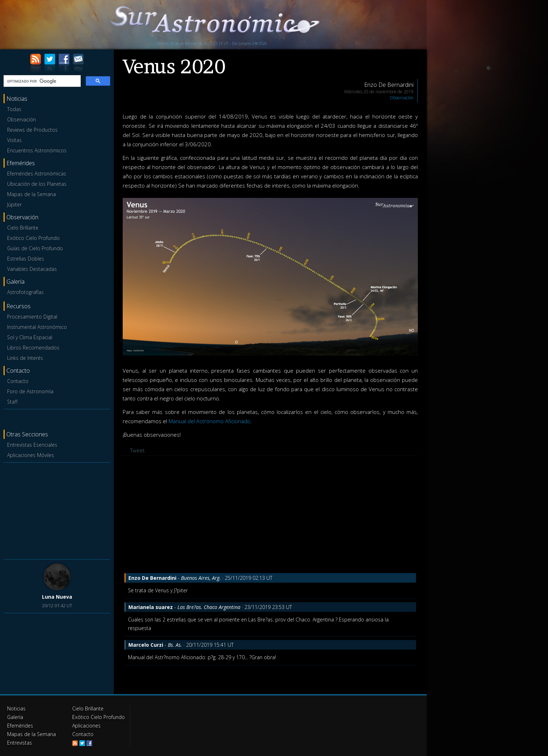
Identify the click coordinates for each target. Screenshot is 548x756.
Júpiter (14, 204)
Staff (12, 402)
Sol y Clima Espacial (30, 337)
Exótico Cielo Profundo (33, 238)
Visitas (14, 140)
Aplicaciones (86, 726)
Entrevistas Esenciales (32, 445)
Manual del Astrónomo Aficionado (209, 421)
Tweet (137, 450)
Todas (14, 109)
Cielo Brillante (23, 228)
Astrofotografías (25, 292)
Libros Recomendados (33, 348)
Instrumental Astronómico (37, 327)
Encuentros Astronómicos (37, 150)
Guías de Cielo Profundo (35, 248)
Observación (22, 119)
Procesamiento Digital (32, 317)
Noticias (16, 708)
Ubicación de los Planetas (37, 184)
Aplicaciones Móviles (31, 455)
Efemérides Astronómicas (37, 174)
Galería (15, 717)
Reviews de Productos (32, 130)
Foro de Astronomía (30, 391)
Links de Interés (25, 358)
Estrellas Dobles (26, 259)
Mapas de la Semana (31, 194)
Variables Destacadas (32, 269)
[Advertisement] (57, 510)
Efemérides (20, 726)
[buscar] (41, 81)
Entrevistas (20, 743)
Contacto (18, 381)
